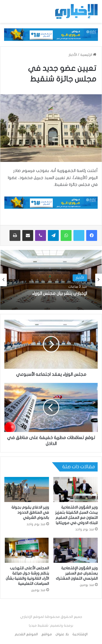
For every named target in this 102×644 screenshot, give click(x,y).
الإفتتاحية (80, 634)
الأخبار (73, 55)
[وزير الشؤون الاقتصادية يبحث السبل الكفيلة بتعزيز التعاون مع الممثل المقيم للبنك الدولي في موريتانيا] (76, 489)
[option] (51, 280)
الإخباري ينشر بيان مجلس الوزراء (60, 294)
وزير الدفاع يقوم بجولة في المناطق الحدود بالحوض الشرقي (30, 513)
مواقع (47, 634)
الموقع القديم (26, 634)
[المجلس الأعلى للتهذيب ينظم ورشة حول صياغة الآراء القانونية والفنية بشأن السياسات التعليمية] (27, 550)
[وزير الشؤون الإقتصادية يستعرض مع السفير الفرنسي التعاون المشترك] (76, 550)
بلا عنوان (62, 634)
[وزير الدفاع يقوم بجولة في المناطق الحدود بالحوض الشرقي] (27, 489)
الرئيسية (88, 55)
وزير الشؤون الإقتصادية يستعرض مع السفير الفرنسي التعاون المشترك (77, 573)
